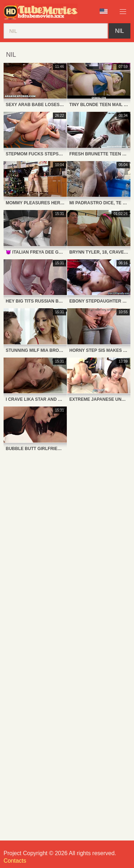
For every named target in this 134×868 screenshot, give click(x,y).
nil (120, 31)
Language (104, 11)
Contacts (15, 861)
